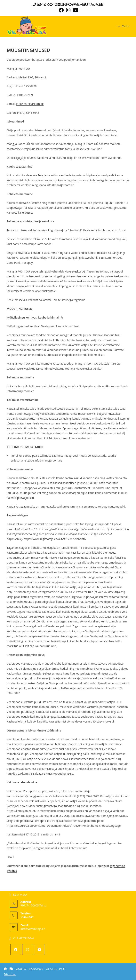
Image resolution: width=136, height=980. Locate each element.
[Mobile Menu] (122, 26)
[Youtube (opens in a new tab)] (75, 10)
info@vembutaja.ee (33, 929)
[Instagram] (28, 949)
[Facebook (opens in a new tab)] (61, 10)
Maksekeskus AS (75, 271)
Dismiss (10, 974)
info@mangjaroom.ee (30, 104)
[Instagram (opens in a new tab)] (68, 10)
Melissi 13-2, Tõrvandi (32, 77)
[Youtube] (40, 949)
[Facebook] (16, 949)
